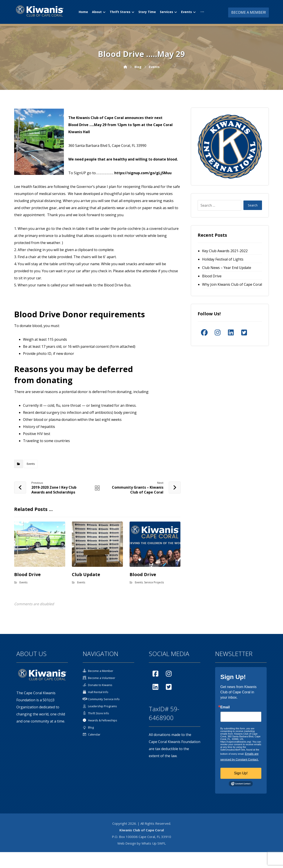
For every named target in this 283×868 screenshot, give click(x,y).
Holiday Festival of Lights (223, 259)
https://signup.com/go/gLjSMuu (143, 173)
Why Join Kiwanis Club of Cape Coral (232, 284)
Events (31, 464)
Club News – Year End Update (227, 268)
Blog (88, 728)
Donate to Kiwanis (98, 685)
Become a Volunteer (99, 678)
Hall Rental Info (96, 692)
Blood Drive (212, 276)
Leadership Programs (100, 706)
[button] (202, 12)
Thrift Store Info (96, 713)
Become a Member (98, 671)
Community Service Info (101, 699)
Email (225, 707)
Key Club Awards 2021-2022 (225, 251)
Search (253, 205)
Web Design (127, 843)
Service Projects (154, 582)
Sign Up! (241, 773)
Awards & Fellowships (100, 720)
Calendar (92, 735)
